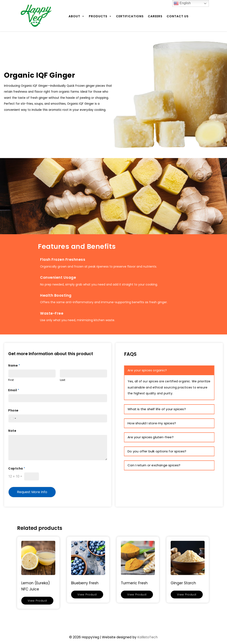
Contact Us (178, 16)
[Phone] (58, 418)
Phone (13, 410)
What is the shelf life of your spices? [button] (157, 409)
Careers (155, 16)
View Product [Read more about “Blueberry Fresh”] (87, 595)
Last (63, 380)
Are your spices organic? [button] (147, 370)
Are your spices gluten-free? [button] (151, 437)
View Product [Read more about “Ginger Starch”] (187, 595)
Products (100, 16)
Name (14, 365)
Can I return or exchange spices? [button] (154, 465)
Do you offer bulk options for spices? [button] (157, 451)
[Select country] (13, 418)
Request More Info (32, 492)
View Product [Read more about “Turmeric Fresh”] (137, 595)
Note (12, 431)
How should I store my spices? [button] (152, 423)
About (77, 16)
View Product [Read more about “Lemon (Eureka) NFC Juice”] (37, 601)
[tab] (169, 370)
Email (14, 390)
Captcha (17, 468)
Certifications (130, 16)
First (11, 380)
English (182, 3)
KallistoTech (147, 637)
